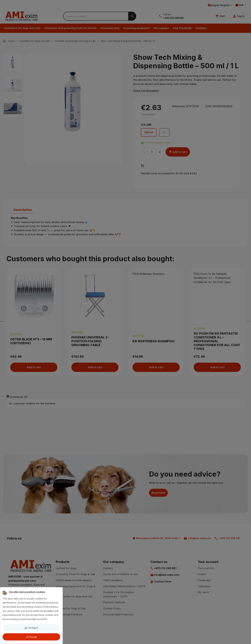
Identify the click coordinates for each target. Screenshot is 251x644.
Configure (31, 628)
